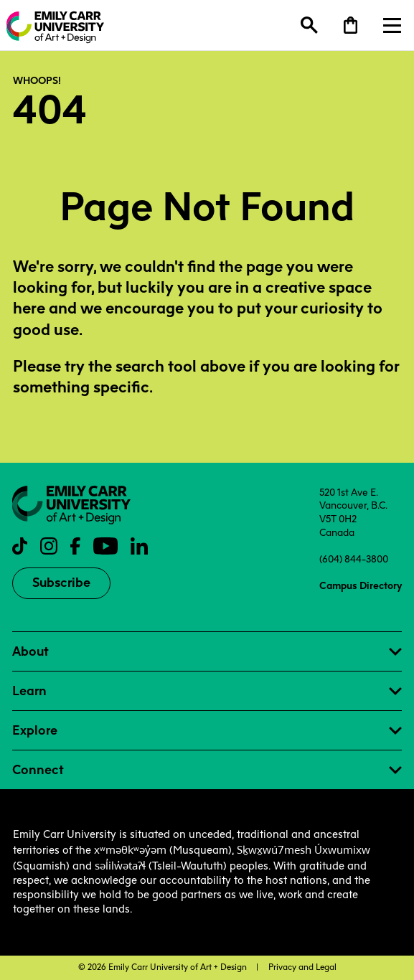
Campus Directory (361, 585)
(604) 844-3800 (354, 559)
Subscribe (61, 583)
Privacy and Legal (302, 967)
